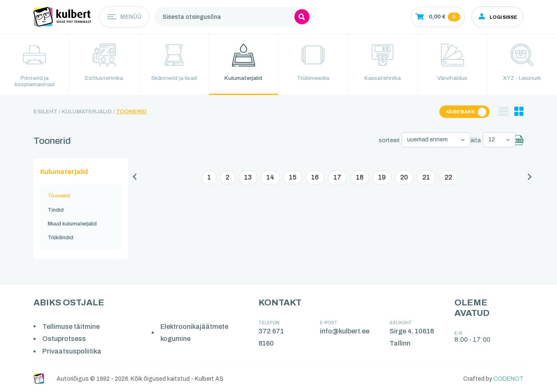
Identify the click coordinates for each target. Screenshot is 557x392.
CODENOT (508, 378)
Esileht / (47, 113)
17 (337, 178)
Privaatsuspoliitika (72, 351)
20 (404, 178)
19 (382, 178)
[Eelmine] (135, 178)
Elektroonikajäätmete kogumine (195, 332)
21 (426, 178)
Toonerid (131, 113)
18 (360, 178)
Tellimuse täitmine (71, 326)
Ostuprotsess (64, 339)
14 (270, 178)
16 (315, 178)
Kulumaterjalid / (88, 113)
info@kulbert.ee (345, 331)
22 (449, 178)
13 (248, 178)
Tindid (56, 210)
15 (293, 178)
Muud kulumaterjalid (72, 224)
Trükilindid (61, 238)
